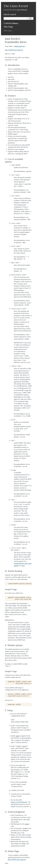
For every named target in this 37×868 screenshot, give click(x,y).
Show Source (8, 31)
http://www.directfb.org (19, 802)
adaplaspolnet (19, 46)
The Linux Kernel (16, 6)
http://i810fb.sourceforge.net (14, 50)
